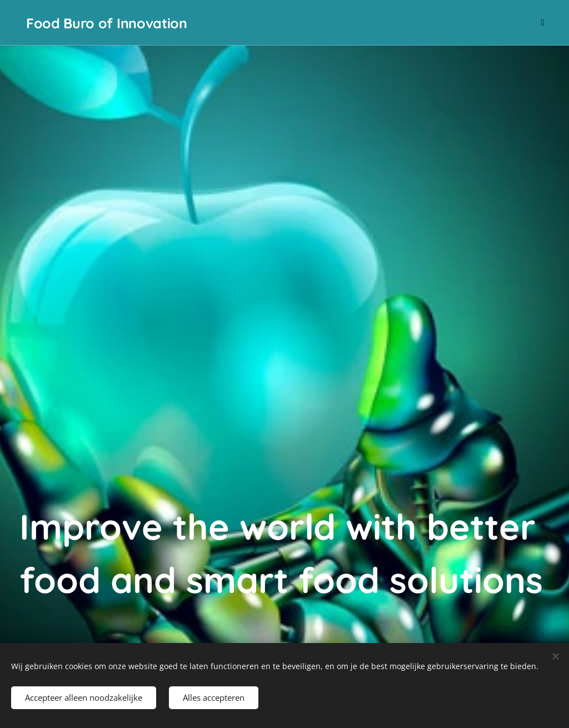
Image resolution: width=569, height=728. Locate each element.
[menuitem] (464, 23)
